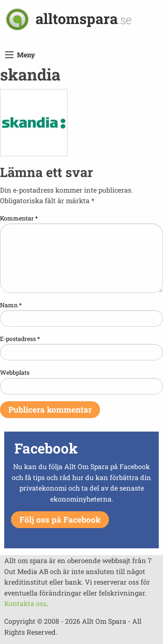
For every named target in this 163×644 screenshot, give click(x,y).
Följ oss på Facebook (60, 519)
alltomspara (84, 18)
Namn (11, 305)
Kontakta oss (25, 603)
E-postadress (20, 339)
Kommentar (19, 218)
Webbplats (15, 372)
